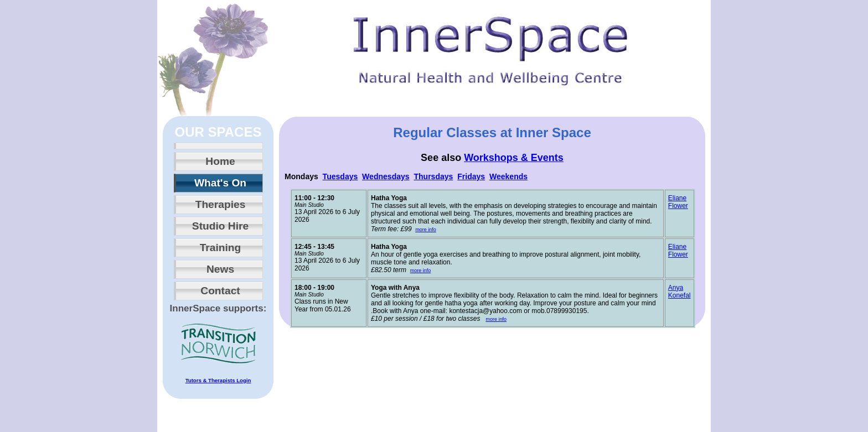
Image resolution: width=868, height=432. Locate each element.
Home (220, 161)
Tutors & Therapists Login (218, 380)
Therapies (221, 204)
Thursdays (433, 176)
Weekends (508, 176)
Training (221, 248)
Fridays (471, 176)
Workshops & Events (514, 158)
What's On (220, 183)
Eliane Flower (678, 202)
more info (426, 230)
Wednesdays (386, 176)
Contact (220, 291)
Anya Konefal (680, 292)
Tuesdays (340, 176)
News (220, 269)
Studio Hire (220, 226)
